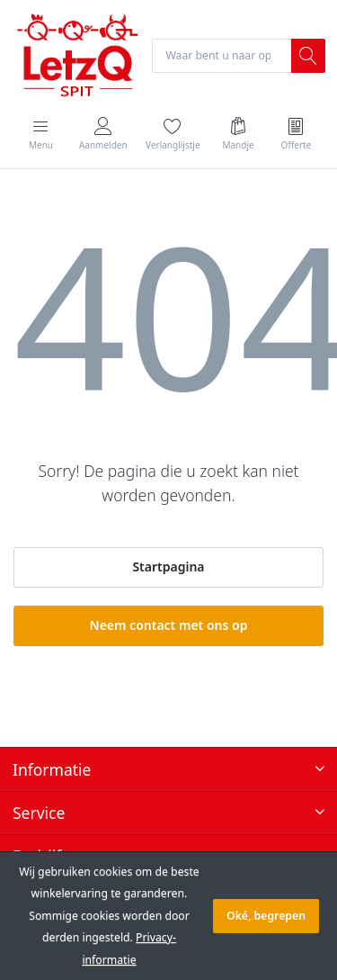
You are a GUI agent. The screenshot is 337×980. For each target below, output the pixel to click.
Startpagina (168, 566)
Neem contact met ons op (169, 625)
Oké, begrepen (266, 916)
